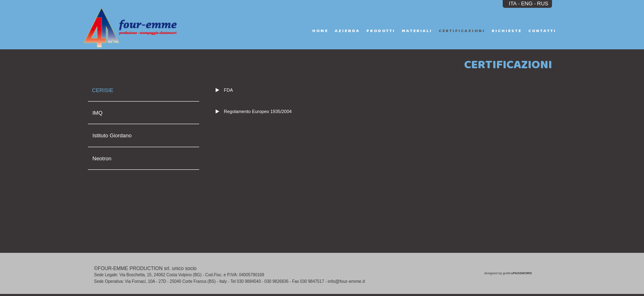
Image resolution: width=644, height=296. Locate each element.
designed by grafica (508, 273)
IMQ (98, 113)
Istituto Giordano (112, 135)
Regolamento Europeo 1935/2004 (254, 111)
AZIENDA (347, 31)
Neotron (102, 158)
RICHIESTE (507, 31)
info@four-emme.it (346, 281)
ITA (513, 3)
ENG (527, 3)
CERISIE (103, 90)
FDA (224, 90)
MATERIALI (417, 31)
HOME (320, 31)
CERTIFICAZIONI (462, 31)
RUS (543, 3)
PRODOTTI (381, 31)
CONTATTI (542, 31)
